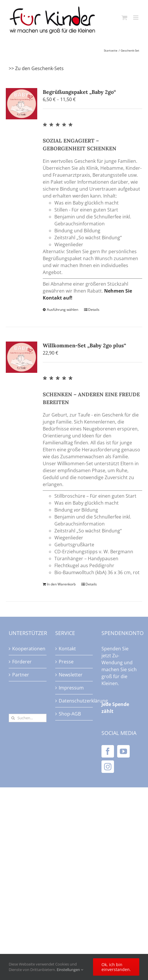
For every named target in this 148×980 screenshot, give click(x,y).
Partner (21, 675)
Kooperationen (28, 649)
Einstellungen (70, 970)
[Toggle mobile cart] (124, 18)
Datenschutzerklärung (74, 701)
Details (94, 310)
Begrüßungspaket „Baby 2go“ (79, 92)
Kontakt (67, 649)
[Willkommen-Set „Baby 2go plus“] (22, 357)
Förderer (22, 662)
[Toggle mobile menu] (136, 18)
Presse (66, 662)
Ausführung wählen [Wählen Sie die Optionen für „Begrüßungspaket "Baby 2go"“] (63, 310)
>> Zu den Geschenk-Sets (36, 68)
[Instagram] (108, 767)
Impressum (71, 688)
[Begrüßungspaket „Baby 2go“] (22, 104)
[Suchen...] (28, 718)
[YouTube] (123, 751)
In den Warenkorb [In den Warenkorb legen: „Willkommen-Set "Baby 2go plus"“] (61, 584)
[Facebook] (108, 751)
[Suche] (13, 718)
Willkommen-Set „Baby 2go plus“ (84, 345)
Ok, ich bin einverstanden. (116, 967)
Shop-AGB (70, 714)
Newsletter (71, 675)
